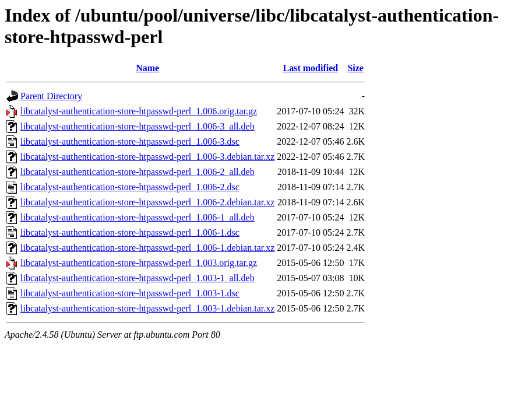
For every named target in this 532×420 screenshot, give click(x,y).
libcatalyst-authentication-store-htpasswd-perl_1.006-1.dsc (130, 232)
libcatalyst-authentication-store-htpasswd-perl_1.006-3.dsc (130, 141)
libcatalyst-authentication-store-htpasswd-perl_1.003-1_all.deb (138, 278)
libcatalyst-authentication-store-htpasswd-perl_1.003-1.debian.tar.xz (147, 308)
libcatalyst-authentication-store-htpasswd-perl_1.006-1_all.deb (138, 217)
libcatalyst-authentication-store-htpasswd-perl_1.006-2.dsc (130, 187)
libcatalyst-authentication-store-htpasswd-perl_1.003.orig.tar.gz (139, 263)
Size (355, 68)
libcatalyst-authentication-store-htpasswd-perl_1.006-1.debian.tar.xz (147, 248)
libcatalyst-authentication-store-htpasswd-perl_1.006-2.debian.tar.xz (147, 202)
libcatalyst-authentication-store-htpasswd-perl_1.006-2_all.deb (138, 172)
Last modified (311, 68)
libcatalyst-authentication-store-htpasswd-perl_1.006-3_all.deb (138, 126)
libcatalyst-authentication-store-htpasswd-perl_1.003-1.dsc (130, 293)
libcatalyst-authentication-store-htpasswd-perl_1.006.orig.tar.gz (139, 111)
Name (147, 68)
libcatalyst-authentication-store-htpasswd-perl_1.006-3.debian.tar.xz (147, 157)
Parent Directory (51, 96)
